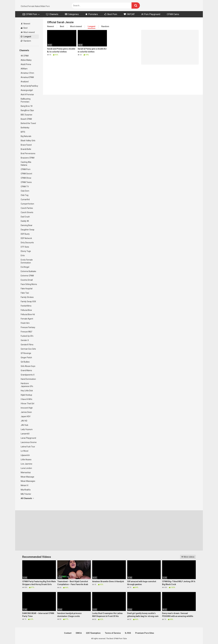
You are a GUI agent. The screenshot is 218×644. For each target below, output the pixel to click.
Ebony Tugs (26, 251)
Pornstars (92, 14)
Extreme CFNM (27, 276)
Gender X (25, 340)
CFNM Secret (26, 174)
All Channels (27, 498)
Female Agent (27, 319)
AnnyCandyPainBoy (29, 86)
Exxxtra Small (27, 280)
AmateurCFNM (27, 77)
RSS (128, 633)
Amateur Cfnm (27, 73)
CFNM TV (25, 187)
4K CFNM (25, 56)
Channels (52, 14)
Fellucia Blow (26, 310)
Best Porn (111, 14)
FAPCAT (129, 14)
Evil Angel (25, 267)
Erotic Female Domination (27, 261)
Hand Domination (28, 379)
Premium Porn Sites (145, 633)
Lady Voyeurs (27, 429)
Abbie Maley (26, 60)
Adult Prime (26, 64)
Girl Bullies (25, 362)
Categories (72, 14)
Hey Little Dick (27, 391)
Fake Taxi (25, 293)
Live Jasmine (26, 464)
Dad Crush (25, 217)
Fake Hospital (27, 289)
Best (24, 28)
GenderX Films (27, 345)
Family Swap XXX (28, 301)
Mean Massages (28, 481)
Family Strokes (27, 297)
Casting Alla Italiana (26, 164)
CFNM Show (26, 178)
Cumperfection (27, 204)
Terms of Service (113, 633)
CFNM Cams (173, 14)
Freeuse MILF (26, 332)
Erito (23, 255)
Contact (68, 633)
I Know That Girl (27, 404)
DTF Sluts (25, 247)
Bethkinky (25, 128)
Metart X (25, 485)
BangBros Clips (27, 110)
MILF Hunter (26, 494)
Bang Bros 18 (27, 106)
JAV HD (24, 421)
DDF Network (26, 238)
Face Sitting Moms (29, 284)
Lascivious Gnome (29, 442)
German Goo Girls (28, 349)
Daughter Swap (28, 230)
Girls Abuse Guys (28, 366)
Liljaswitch (25, 455)
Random (26, 41)
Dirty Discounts (27, 243)
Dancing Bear (27, 225)
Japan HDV (26, 416)
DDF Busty (25, 234)
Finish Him (25, 323)
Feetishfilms (26, 306)
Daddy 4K (25, 221)
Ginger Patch (26, 358)
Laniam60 (25, 434)
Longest (26, 37)
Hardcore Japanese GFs (27, 385)
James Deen (26, 412)
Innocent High (27, 408)
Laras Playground (28, 438)
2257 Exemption (93, 633)
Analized (25, 82)
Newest (26, 24)
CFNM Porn (30, 14)
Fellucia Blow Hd (28, 314)
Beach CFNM (26, 119)
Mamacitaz (26, 472)
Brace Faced (26, 145)
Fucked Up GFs (27, 336)
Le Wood (24, 451)
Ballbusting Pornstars (26, 100)
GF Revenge (26, 353)
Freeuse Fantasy (28, 327)
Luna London (26, 468)
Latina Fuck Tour (28, 447)
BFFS (23, 132)
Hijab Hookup (26, 395)
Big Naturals (26, 136)
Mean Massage (27, 477)
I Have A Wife (26, 399)
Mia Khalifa (26, 490)
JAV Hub (24, 425)
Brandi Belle (26, 149)
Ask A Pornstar (27, 95)
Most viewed (28, 32)
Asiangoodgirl (27, 90)
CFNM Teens (26, 182)
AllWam (24, 69)
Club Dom (25, 191)
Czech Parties (27, 208)
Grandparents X (28, 375)
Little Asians (26, 460)
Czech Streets (27, 212)
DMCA (79, 633)
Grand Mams (26, 370)
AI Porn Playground (151, 14)
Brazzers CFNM (28, 158)
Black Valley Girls (28, 141)
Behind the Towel (28, 123)
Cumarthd (25, 199)
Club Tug (25, 195)
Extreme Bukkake (28, 271)
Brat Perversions (28, 153)
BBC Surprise (26, 115)
